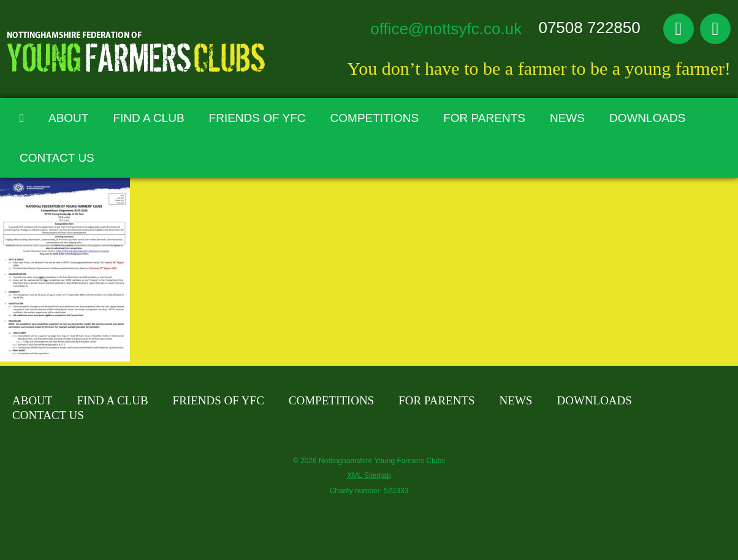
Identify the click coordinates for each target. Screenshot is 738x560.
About (68, 118)
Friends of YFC (257, 118)
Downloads (648, 118)
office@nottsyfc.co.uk (446, 29)
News (567, 118)
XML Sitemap (369, 475)
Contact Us (57, 158)
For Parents (484, 118)
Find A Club (148, 118)
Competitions (375, 118)
